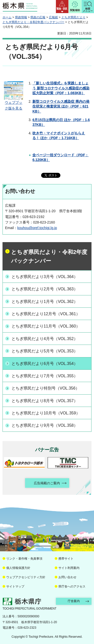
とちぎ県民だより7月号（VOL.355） (45, 376)
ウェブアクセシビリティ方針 (26, 577)
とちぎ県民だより (73, 17)
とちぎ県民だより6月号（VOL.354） (45, 364)
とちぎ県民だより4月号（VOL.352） (45, 339)
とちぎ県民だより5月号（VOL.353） (45, 351)
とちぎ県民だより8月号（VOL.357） (45, 401)
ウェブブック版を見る (14, 103)
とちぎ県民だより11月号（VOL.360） (46, 326)
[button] (62, 7)
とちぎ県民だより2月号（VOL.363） (45, 289)
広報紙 (53, 17)
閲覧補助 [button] (75, 10)
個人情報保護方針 (18, 568)
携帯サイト (66, 559)
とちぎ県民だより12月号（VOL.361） (46, 314)
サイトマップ (15, 586)
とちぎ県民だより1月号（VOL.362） (45, 302)
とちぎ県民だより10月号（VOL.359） (46, 413)
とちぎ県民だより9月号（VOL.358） (45, 425)
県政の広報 (38, 17)
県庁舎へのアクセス (72, 586)
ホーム (7, 17)
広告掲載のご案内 (47, 483)
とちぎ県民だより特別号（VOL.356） (45, 388)
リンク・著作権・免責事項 (24, 559)
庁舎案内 (74, 601)
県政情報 (21, 17)
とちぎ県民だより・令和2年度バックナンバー (33, 22)
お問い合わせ (67, 577)
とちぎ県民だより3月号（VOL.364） (45, 277)
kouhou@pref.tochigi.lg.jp (37, 228)
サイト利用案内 (69, 568)
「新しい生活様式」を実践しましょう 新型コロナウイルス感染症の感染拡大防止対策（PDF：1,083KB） (61, 88)
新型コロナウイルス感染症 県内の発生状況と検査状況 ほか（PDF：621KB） (61, 106)
